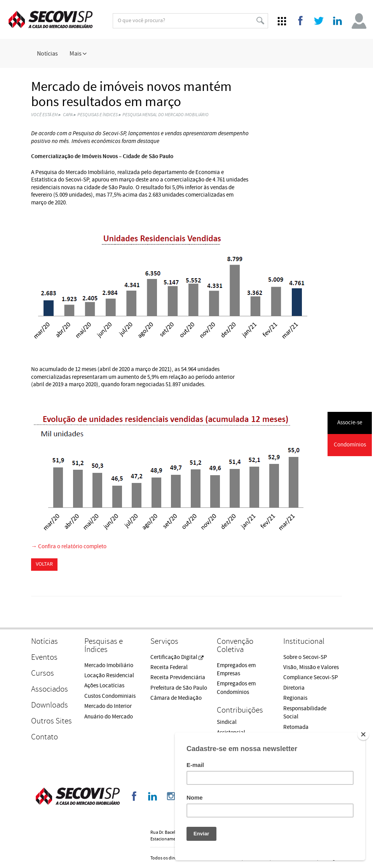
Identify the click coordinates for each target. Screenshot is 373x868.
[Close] (363, 734)
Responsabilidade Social (305, 713)
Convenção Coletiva (235, 645)
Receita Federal (169, 667)
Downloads (50, 705)
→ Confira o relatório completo (69, 546)
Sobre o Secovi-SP (305, 657)
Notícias (47, 54)
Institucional (304, 641)
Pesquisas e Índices (98, 115)
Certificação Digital (177, 657)
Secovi (51, 19)
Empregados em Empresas (236, 669)
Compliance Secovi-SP (311, 677)
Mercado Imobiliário (109, 665)
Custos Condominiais (110, 696)
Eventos (44, 657)
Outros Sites (51, 721)
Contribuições (240, 710)
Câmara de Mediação (176, 698)
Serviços (164, 641)
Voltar (44, 564)
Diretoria (294, 688)
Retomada (296, 727)
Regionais (295, 698)
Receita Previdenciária (178, 677)
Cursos (43, 673)
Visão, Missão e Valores (311, 667)
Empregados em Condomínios (236, 688)
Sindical (227, 722)
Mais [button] (78, 54)
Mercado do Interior (108, 706)
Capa (68, 115)
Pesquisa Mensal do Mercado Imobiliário (166, 115)
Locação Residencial (109, 675)
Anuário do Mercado (109, 717)
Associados (50, 689)
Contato (44, 737)
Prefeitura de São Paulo (179, 688)
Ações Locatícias (104, 686)
